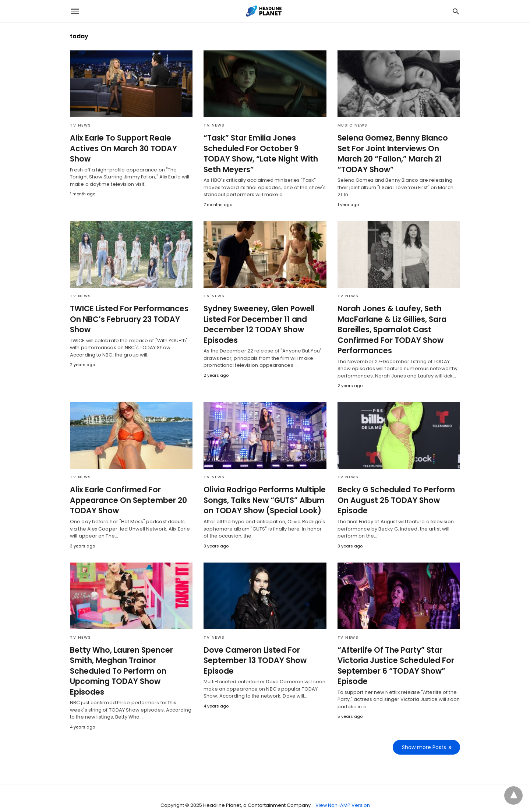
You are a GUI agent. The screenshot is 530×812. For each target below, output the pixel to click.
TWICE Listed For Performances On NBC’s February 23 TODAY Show (126, 318)
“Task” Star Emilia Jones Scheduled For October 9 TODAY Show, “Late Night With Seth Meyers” (262, 153)
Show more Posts (424, 733)
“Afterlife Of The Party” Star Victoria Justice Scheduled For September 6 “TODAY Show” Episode (393, 663)
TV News (81, 125)
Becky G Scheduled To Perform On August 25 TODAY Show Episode (393, 498)
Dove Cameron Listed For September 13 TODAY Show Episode (252, 658)
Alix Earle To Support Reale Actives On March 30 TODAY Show (121, 148)
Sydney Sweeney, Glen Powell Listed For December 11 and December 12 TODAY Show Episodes (257, 323)
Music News (353, 125)
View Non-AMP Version (342, 791)
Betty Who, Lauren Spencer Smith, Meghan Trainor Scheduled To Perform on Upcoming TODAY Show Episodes (131, 663)
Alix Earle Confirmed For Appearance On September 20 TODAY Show (125, 498)
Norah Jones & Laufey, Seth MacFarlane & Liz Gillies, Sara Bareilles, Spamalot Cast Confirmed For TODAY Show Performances (391, 329)
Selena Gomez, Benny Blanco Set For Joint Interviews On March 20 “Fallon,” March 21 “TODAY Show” (397, 148)
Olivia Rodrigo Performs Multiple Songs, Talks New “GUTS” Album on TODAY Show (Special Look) (262, 498)
